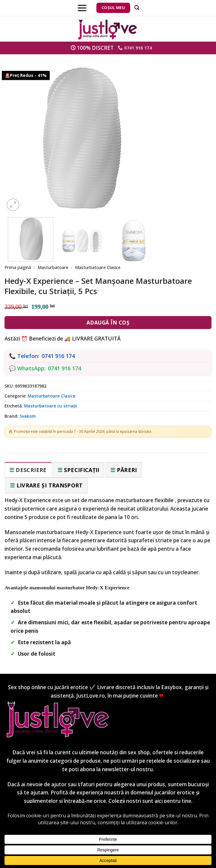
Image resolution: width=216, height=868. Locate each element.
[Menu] (82, 8)
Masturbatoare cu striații (51, 406)
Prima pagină (18, 267)
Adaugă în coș (108, 323)
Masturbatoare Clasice (98, 267)
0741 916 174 (58, 356)
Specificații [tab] (81, 470)
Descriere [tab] (31, 470)
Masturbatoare (53, 267)
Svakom (28, 416)
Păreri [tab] (127, 470)
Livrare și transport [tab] (50, 485)
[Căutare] (137, 8)
